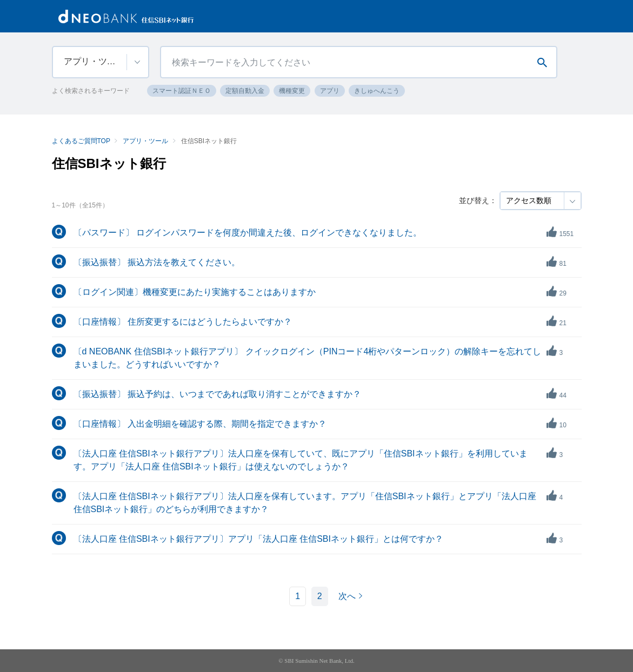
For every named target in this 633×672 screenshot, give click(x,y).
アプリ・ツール (145, 141)
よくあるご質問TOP (81, 141)
